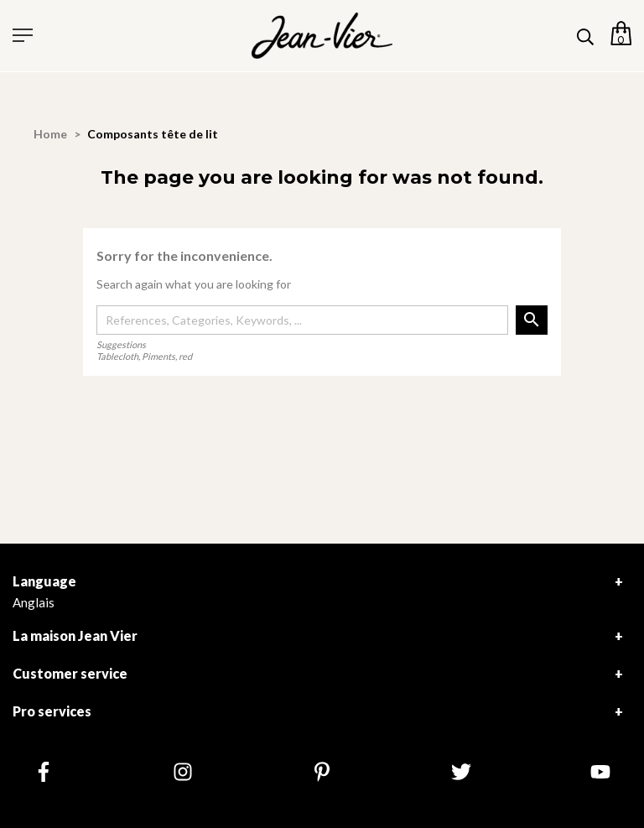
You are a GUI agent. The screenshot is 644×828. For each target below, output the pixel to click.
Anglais (34, 602)
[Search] (302, 320)
